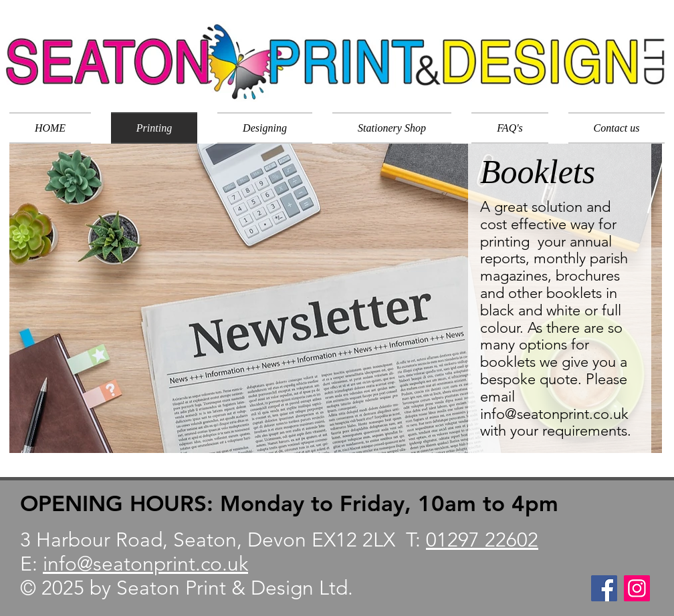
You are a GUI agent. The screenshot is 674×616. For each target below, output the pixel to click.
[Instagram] (637, 588)
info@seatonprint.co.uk (554, 414)
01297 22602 (482, 540)
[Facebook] (604, 588)
